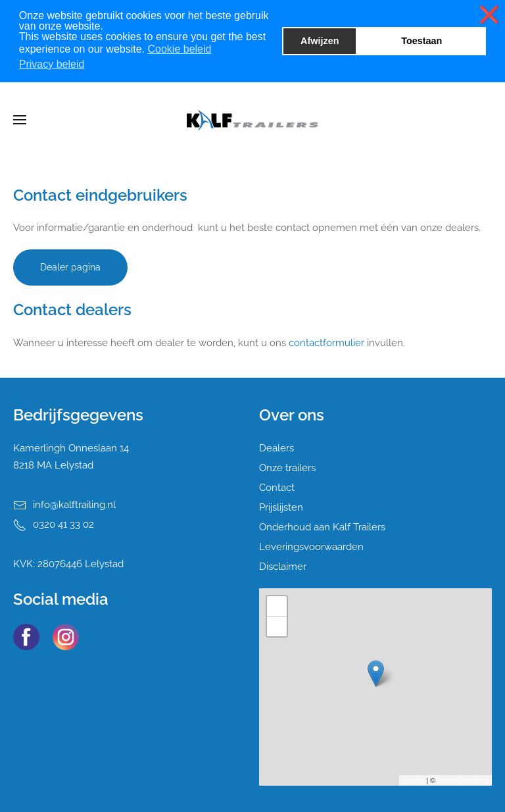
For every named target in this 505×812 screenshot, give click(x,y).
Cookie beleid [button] (179, 49)
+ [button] (277, 606)
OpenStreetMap (463, 780)
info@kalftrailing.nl (74, 505)
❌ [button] (489, 15)
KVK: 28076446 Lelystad (68, 564)
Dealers (277, 448)
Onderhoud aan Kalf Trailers (322, 527)
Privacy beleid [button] (52, 64)
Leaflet (413, 780)
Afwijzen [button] (320, 41)
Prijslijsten (281, 507)
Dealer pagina (70, 267)
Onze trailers (287, 468)
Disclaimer (283, 567)
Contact (277, 488)
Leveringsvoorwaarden (311, 547)
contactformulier (326, 343)
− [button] (277, 626)
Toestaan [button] (421, 41)
